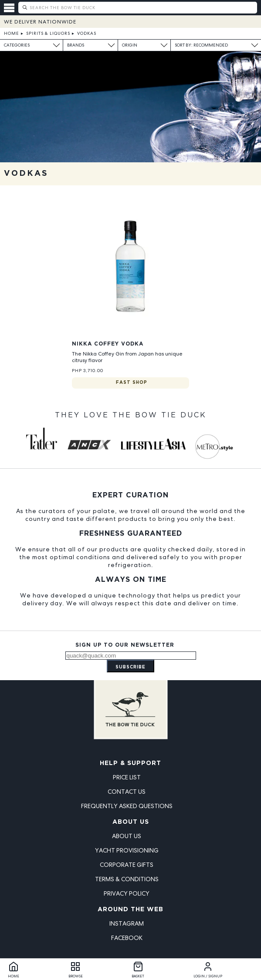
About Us (131, 822)
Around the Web (130, 910)
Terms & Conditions (127, 879)
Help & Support (130, 763)
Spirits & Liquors (48, 33)
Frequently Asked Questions (127, 806)
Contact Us (127, 792)
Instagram (127, 923)
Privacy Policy (127, 893)
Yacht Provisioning (127, 850)
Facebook (127, 938)
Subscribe (130, 667)
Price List (127, 777)
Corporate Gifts (127, 865)
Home (12, 33)
